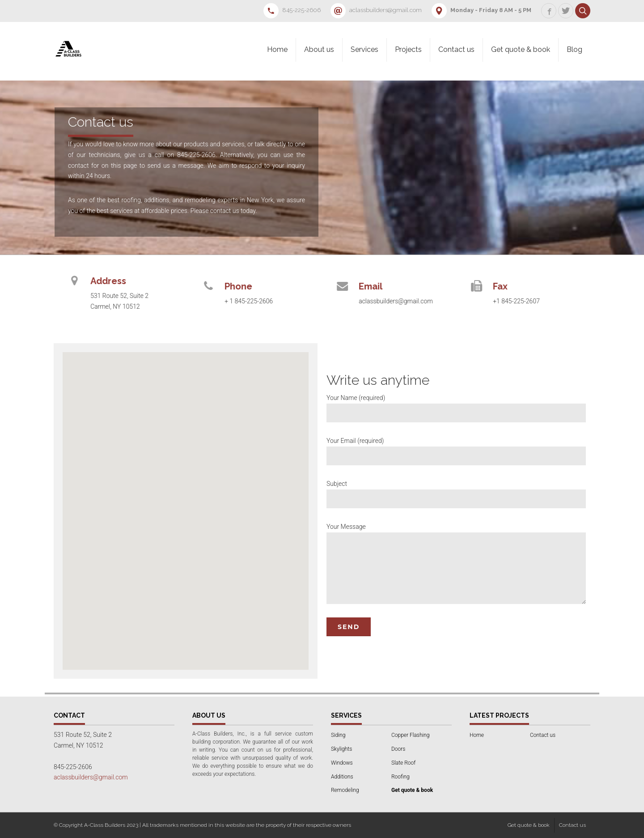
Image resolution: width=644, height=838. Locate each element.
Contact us (456, 49)
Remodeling (345, 790)
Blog (574, 49)
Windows (342, 763)
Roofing (400, 777)
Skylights (341, 749)
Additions (342, 777)
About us (319, 49)
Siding (338, 735)
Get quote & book (521, 49)
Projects (408, 49)
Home (277, 49)
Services (364, 49)
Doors (398, 749)
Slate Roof (403, 763)
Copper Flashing (410, 735)
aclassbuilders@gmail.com (91, 777)
